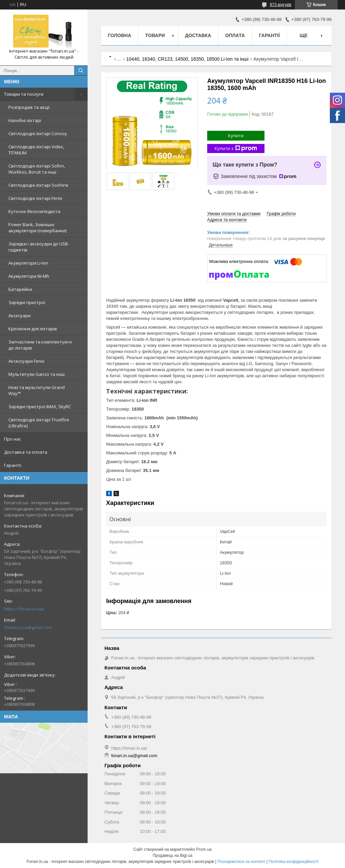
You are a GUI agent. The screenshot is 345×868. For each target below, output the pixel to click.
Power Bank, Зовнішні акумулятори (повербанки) (37, 228)
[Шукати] (81, 70)
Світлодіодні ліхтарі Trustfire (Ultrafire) (39, 423)
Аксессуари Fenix (26, 361)
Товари (155, 35)
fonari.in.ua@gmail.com (28, 627)
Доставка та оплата (26, 452)
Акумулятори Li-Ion (28, 263)
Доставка (198, 35)
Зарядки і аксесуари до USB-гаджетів (39, 247)
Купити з (236, 148)
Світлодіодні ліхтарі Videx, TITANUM (36, 150)
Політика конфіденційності (293, 862)
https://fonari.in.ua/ (24, 609)
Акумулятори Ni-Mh (29, 276)
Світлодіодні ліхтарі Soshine (38, 185)
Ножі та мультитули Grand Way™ (37, 390)
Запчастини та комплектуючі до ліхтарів (40, 345)
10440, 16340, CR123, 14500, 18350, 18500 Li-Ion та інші (187, 59)
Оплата (235, 35)
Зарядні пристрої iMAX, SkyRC (40, 407)
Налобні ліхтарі (25, 120)
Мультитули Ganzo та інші (37, 374)
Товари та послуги (24, 94)
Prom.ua (204, 849)
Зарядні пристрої (27, 302)
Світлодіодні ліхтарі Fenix (35, 198)
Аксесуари (20, 316)
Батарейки (20, 289)
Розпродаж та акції (29, 107)
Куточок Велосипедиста (34, 211)
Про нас (12, 439)
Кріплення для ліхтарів (33, 329)
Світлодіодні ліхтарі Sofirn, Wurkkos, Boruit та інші (37, 169)
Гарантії (13, 465)
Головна (119, 35)
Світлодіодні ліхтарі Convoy (38, 133)
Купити (236, 136)
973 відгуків (281, 5)
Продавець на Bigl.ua (172, 856)
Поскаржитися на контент (241, 862)
